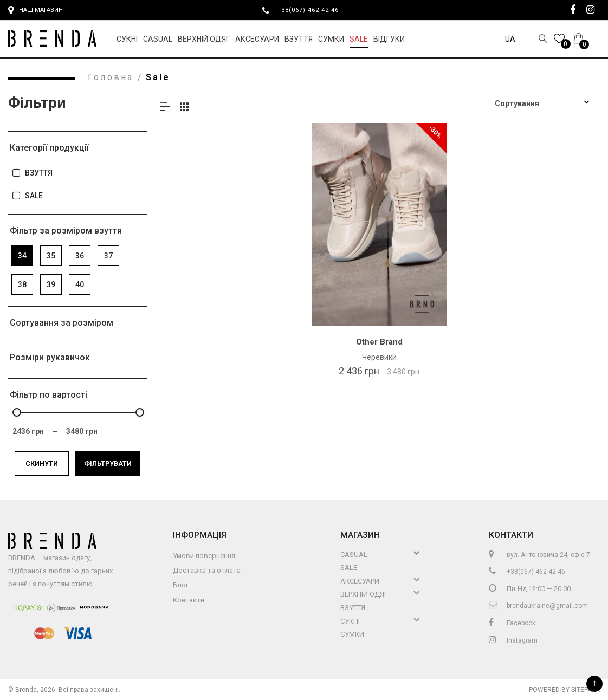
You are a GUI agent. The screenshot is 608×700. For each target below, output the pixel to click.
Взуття (299, 39)
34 (22, 256)
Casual (158, 39)
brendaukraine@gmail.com (538, 606)
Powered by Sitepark (564, 690)
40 (80, 284)
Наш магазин (35, 10)
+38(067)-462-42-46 (312, 10)
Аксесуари (257, 39)
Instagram (513, 640)
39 (51, 284)
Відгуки (389, 39)
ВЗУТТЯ (32, 173)
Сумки (331, 39)
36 (80, 256)
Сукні (127, 39)
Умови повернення (204, 556)
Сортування (517, 103)
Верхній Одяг (204, 39)
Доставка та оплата (207, 570)
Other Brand (379, 342)
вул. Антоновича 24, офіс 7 (539, 555)
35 (51, 256)
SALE (27, 196)
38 (22, 284)
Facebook (512, 623)
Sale (359, 39)
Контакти (189, 600)
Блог (181, 585)
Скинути (42, 464)
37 (108, 256)
